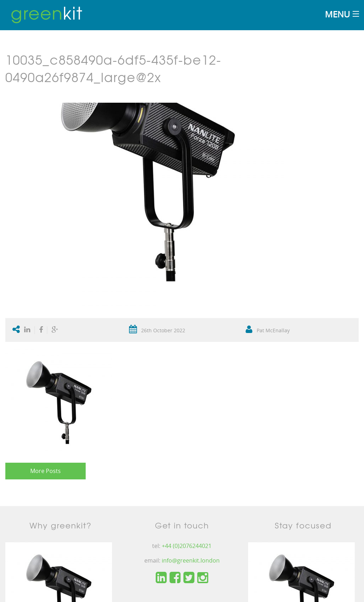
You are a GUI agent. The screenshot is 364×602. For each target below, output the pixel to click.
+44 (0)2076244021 (187, 546)
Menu (337, 14)
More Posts (45, 471)
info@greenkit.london (191, 560)
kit (47, 12)
